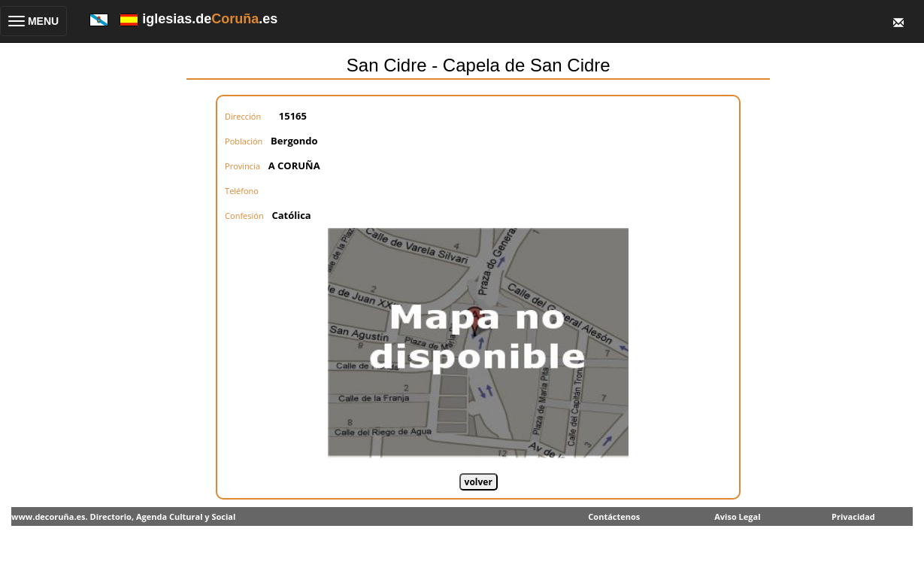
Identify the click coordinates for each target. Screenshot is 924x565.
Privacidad (853, 516)
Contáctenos (614, 516)
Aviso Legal (737, 516)
